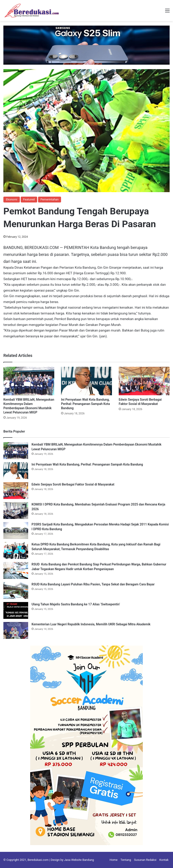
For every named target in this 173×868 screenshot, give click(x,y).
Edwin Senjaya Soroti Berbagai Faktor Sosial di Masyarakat (73, 484)
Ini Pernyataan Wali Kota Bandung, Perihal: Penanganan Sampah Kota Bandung (85, 404)
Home (114, 860)
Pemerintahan (50, 199)
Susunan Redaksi (145, 860)
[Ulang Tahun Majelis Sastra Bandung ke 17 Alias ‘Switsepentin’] (16, 610)
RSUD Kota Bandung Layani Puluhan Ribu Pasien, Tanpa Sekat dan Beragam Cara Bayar (93, 584)
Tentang (126, 860)
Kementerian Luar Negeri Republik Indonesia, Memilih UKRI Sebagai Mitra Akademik (91, 624)
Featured (29, 199)
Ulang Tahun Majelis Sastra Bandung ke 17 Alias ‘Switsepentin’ (76, 604)
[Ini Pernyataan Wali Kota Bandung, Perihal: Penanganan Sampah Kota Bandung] (86, 381)
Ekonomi (12, 199)
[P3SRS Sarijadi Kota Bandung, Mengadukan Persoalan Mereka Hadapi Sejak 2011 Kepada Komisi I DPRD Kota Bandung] (16, 531)
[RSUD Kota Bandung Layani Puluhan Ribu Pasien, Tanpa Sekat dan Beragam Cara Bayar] (16, 590)
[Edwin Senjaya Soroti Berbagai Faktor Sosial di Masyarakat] (144, 381)
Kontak (164, 860)
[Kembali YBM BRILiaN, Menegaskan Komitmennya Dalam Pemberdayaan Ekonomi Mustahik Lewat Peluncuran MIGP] (29, 381)
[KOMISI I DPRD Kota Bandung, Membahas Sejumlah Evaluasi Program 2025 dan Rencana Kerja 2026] (16, 511)
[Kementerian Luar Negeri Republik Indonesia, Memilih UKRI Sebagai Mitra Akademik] (16, 630)
